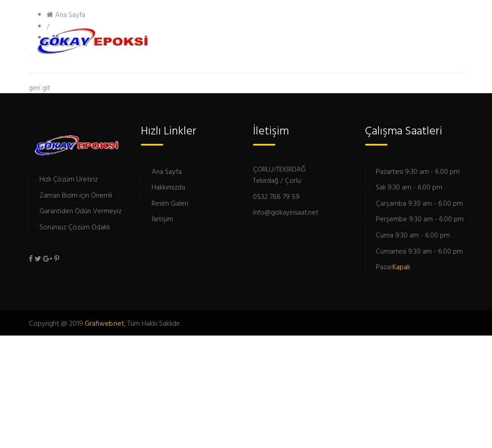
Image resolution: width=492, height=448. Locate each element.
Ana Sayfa (167, 171)
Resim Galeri (170, 203)
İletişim (162, 219)
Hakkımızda (168, 187)
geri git (39, 87)
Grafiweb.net (104, 323)
